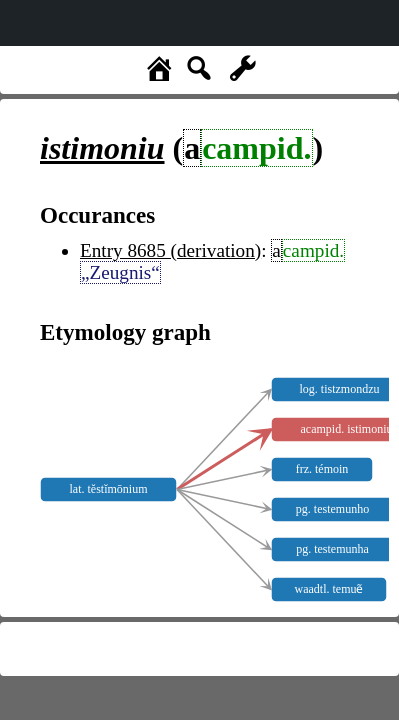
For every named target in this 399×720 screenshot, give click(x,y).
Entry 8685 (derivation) (170, 250)
